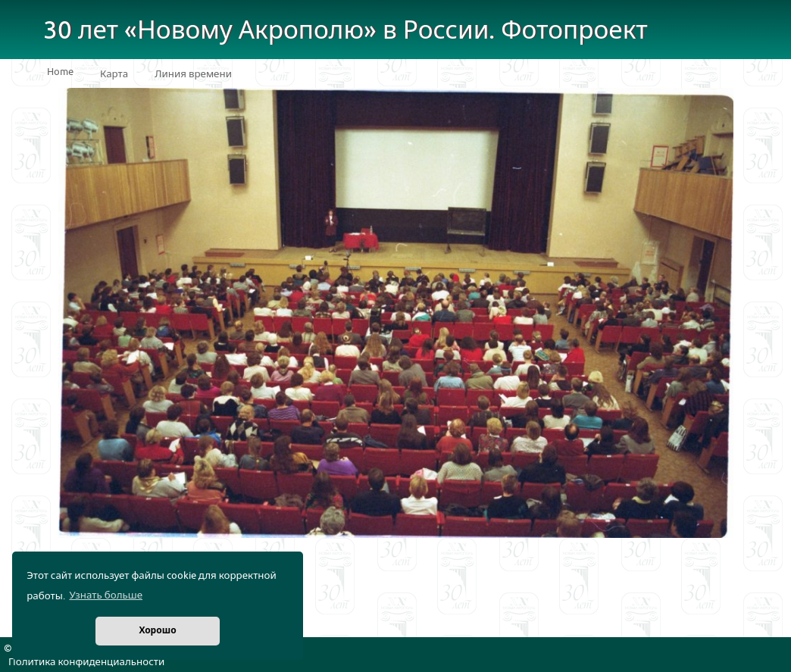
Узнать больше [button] (106, 595)
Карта (114, 74)
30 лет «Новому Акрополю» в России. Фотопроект (345, 31)
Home (60, 72)
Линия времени (193, 74)
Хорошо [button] (157, 631)
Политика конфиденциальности (86, 662)
